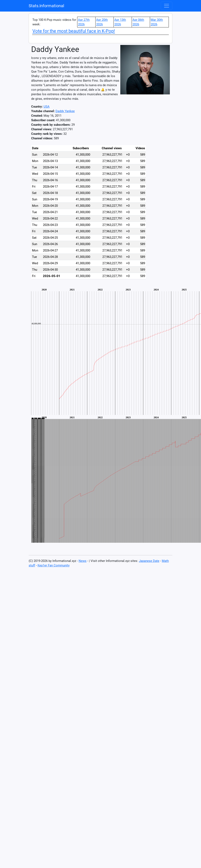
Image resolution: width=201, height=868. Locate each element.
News (83, 561)
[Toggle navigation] (167, 6)
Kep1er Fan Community (54, 565)
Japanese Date (149, 561)
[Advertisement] (167, 202)
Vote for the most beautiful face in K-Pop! (74, 31)
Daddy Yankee (65, 111)
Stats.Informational (46, 6)
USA (47, 107)
